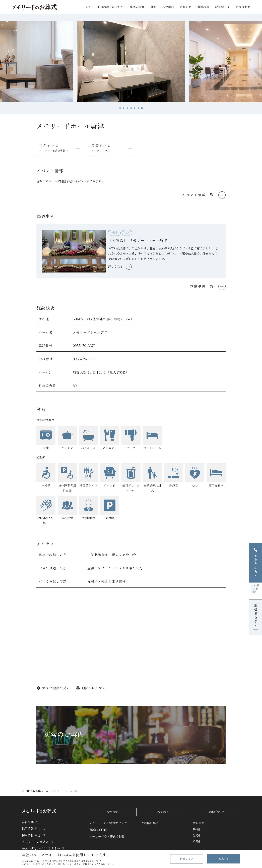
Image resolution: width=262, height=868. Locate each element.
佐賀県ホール (41, 791)
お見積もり (222, 7)
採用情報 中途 (31, 835)
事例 (153, 7)
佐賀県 (197, 836)
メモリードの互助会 (35, 842)
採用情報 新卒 (31, 829)
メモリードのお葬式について (108, 823)
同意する (224, 859)
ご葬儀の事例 (150, 823)
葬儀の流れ (137, 7)
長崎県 (197, 830)
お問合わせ (243, 7)
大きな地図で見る (56, 688)
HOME (26, 791)
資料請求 (203, 7)
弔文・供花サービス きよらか (41, 848)
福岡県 (197, 842)
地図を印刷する (94, 688)
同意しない (187, 859)
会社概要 (28, 822)
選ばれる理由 (98, 830)
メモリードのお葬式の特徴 (107, 837)
